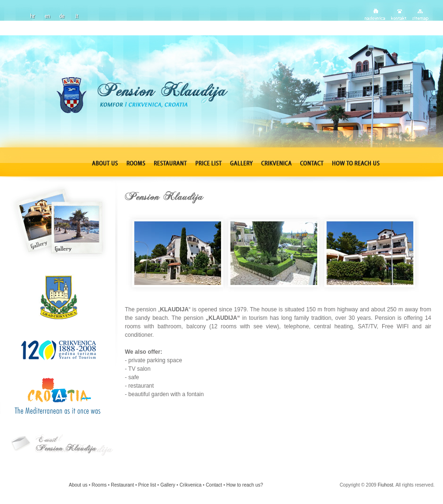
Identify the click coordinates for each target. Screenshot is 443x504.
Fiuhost (385, 485)
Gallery (168, 485)
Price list (147, 485)
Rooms (99, 485)
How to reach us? (245, 485)
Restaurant (122, 485)
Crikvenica (191, 485)
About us (78, 485)
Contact (214, 485)
